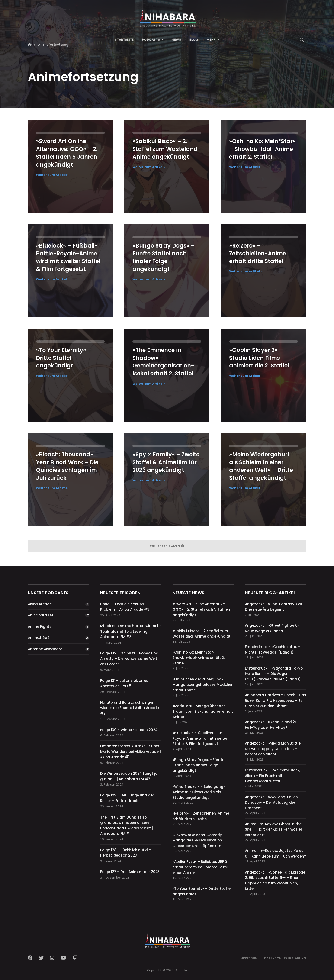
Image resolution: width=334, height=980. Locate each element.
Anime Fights (40, 627)
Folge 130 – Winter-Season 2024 (129, 730)
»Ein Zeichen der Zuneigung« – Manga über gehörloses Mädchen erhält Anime (203, 685)
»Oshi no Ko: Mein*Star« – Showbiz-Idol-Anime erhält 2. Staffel (199, 658)
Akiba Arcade (40, 604)
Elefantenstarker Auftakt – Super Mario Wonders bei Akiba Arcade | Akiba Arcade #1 (130, 751)
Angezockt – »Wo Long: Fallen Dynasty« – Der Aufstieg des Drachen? (271, 803)
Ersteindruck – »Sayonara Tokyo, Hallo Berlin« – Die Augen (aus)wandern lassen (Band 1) (274, 674)
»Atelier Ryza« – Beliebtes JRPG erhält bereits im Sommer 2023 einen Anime (200, 867)
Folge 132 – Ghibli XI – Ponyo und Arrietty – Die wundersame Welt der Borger (129, 659)
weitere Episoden (167, 546)
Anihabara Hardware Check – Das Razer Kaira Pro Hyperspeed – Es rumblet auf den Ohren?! (276, 700)
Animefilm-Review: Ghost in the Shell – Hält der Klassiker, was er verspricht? (274, 829)
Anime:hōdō (39, 638)
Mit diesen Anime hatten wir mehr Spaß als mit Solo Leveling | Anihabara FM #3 (131, 631)
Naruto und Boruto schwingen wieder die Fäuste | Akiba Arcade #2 (130, 708)
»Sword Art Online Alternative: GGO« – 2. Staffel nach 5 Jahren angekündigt (201, 609)
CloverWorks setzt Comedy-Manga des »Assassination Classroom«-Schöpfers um (198, 840)
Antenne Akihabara (45, 649)
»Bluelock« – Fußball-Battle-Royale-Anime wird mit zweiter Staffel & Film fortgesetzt (200, 738)
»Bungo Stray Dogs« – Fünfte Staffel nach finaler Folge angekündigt (198, 765)
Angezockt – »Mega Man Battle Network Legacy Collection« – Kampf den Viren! (273, 749)
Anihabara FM (40, 615)
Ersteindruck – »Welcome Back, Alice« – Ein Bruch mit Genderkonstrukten (273, 776)
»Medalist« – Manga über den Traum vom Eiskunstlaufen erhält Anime (203, 711)
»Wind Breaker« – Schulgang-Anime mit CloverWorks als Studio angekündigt (199, 792)
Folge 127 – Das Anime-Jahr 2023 (130, 872)
